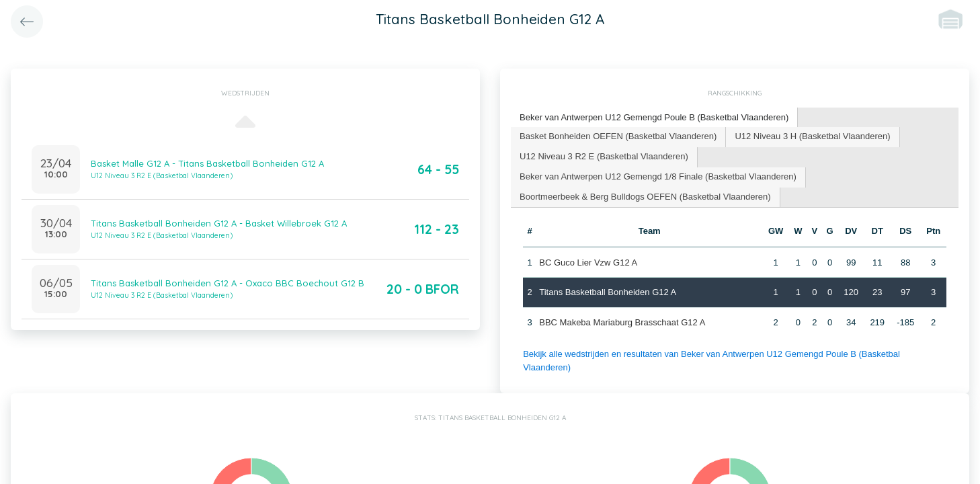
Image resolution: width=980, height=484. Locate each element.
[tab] (654, 118)
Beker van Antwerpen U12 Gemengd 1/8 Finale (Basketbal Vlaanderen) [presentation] (658, 176)
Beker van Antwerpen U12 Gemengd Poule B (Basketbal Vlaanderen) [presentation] (654, 117)
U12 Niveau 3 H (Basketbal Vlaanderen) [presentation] (812, 136)
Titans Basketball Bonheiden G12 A (608, 292)
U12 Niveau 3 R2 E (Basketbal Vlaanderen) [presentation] (604, 156)
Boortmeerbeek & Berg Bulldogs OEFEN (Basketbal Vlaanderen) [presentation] (645, 197)
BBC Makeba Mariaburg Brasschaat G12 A (622, 322)
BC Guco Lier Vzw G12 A (588, 263)
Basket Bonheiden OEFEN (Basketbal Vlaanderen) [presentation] (618, 136)
